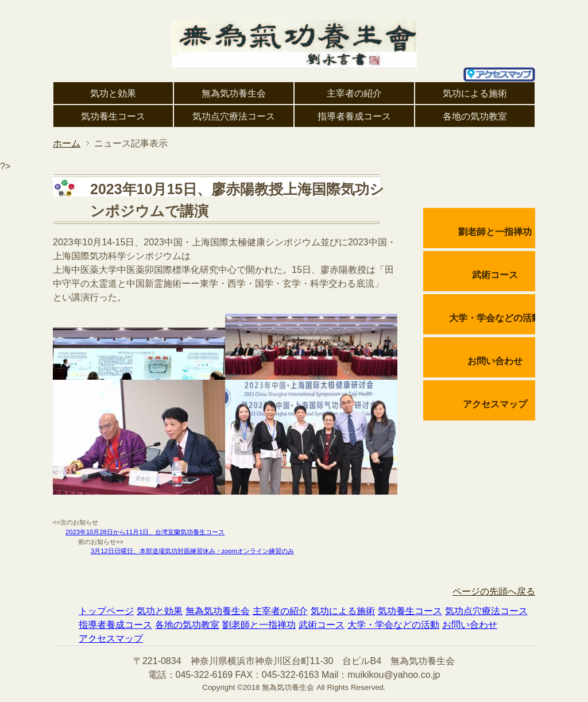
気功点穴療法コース (234, 116)
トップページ (106, 611)
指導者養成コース (354, 116)
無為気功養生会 (234, 93)
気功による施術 (475, 93)
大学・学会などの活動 (495, 318)
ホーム (67, 143)
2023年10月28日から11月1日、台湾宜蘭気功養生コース (145, 532)
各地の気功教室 (475, 116)
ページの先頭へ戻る (494, 591)
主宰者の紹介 (354, 93)
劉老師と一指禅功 (495, 232)
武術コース (495, 275)
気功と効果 (113, 93)
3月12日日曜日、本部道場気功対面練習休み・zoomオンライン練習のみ (192, 551)
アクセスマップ (495, 404)
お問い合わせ (495, 361)
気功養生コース (113, 116)
